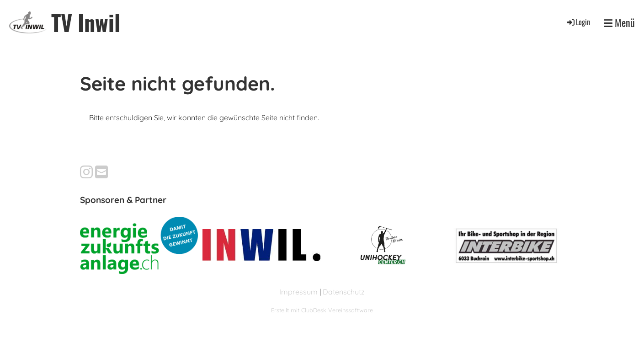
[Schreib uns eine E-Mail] (101, 172)
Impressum (298, 292)
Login (578, 22)
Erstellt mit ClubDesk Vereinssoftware (322, 310)
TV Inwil (86, 22)
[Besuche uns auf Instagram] (86, 172)
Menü (619, 22)
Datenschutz (344, 292)
